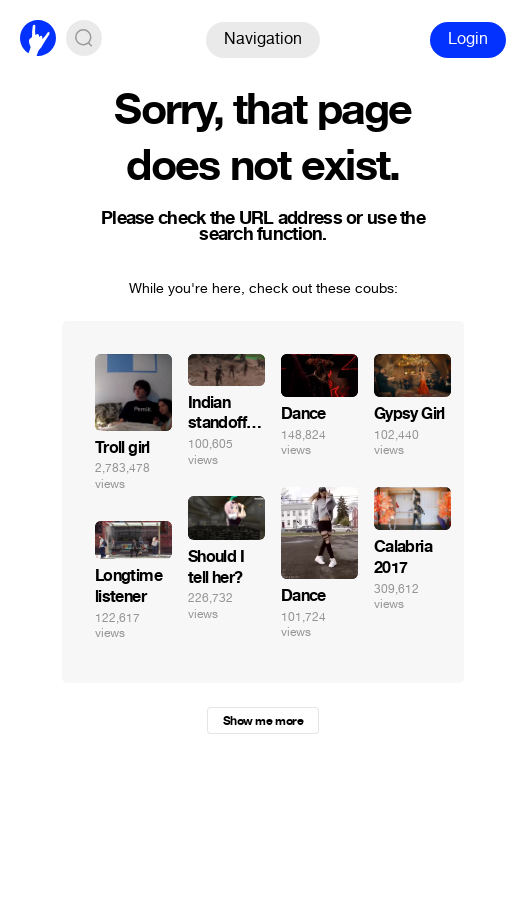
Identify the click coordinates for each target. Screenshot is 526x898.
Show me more (263, 721)
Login (468, 38)
